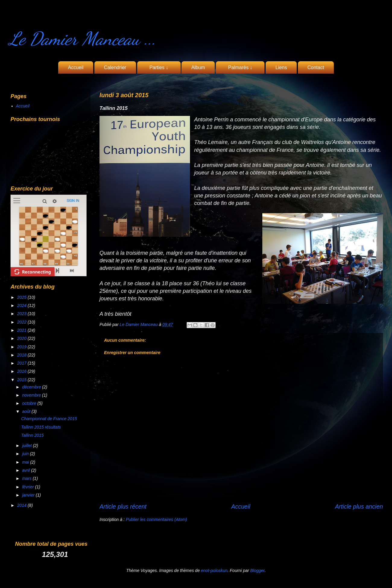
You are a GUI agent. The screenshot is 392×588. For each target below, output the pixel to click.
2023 (22, 314)
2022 (22, 322)
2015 (22, 380)
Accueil (76, 67)
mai (26, 462)
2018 (22, 355)
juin (26, 454)
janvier (29, 495)
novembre (32, 395)
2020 (22, 338)
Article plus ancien (359, 507)
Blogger (258, 570)
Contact (316, 67)
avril (27, 470)
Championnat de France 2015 (49, 419)
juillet (27, 446)
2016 (22, 371)
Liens (281, 67)
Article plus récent (123, 507)
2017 (22, 363)
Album (198, 67)
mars (27, 478)
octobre (30, 403)
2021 (22, 330)
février (28, 487)
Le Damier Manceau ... (83, 39)
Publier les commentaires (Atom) (156, 519)
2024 (22, 305)
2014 (22, 505)
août (27, 411)
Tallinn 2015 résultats (41, 427)
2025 (22, 297)
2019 (22, 347)
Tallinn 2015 (32, 435)
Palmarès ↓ (240, 67)
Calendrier (115, 67)
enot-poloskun (214, 570)
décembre (32, 387)
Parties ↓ (159, 67)
